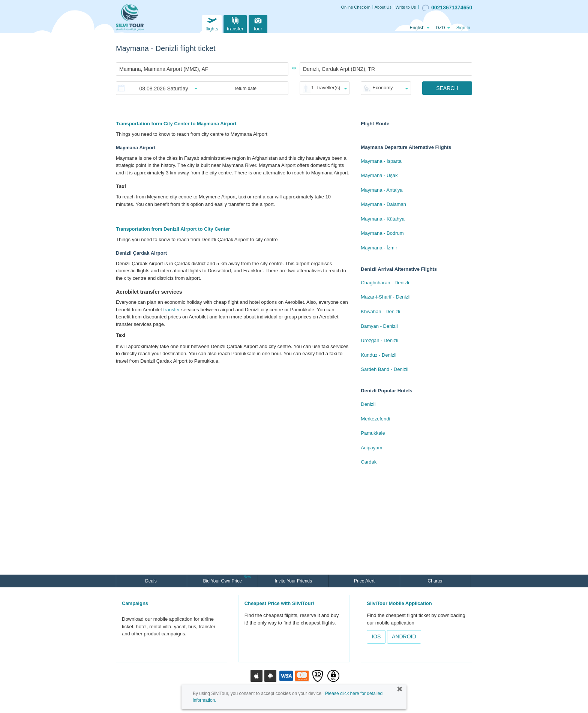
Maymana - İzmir (379, 248)
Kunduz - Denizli (379, 355)
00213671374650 (447, 8)
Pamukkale (373, 433)
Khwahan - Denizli (380, 311)
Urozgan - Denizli (379, 340)
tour (258, 23)
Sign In (463, 28)
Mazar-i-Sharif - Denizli (385, 297)
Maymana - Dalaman (383, 204)
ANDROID (404, 636)
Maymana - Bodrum (382, 233)
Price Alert (364, 581)
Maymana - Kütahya (382, 219)
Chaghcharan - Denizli (385, 283)
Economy (382, 88)
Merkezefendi (375, 419)
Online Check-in (356, 7)
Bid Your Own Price (223, 580)
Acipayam (371, 448)
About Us (383, 7)
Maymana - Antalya (382, 190)
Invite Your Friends (293, 581)
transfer (235, 23)
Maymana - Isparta (381, 161)
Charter (435, 581)
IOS (376, 636)
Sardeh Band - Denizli (384, 369)
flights (212, 23)
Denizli (368, 404)
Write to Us (406, 7)
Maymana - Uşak (379, 175)
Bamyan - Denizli (379, 326)
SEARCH (447, 88)
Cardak (369, 462)
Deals (151, 581)
